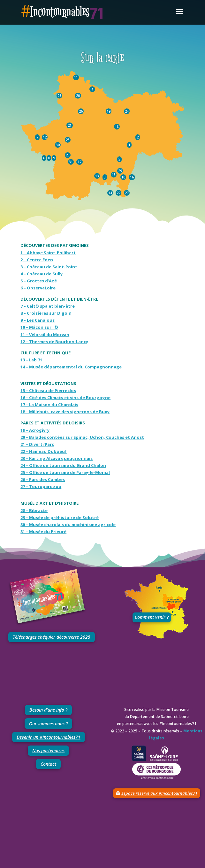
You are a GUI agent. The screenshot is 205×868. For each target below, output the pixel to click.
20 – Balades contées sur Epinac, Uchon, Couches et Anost (82, 437)
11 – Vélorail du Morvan (45, 335)
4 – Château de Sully (42, 274)
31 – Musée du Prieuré (43, 532)
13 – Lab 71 (31, 360)
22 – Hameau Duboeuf (44, 451)
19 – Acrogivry (35, 430)
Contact (48, 764)
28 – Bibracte (34, 510)
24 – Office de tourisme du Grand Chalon (63, 465)
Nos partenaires (48, 750)
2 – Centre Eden (37, 260)
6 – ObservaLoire (38, 288)
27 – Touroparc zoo (41, 486)
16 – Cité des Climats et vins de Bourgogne (65, 398)
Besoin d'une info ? (48, 710)
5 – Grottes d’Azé (39, 281)
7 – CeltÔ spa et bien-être (48, 306)
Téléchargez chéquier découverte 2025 (52, 637)
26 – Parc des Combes (43, 479)
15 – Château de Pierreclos (48, 391)
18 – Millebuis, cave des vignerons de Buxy (65, 412)
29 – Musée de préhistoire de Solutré (60, 517)
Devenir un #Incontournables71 (49, 737)
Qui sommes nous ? (48, 724)
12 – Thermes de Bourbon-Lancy (54, 342)
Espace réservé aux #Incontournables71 (159, 793)
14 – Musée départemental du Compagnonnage (71, 367)
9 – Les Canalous (38, 320)
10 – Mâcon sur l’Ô (39, 327)
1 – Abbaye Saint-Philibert (48, 253)
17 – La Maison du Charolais (49, 405)
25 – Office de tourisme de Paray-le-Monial (65, 472)
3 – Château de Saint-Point (49, 267)
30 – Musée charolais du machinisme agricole (68, 525)
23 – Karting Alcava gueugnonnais (57, 458)
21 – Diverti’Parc (37, 444)
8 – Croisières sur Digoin (46, 313)
